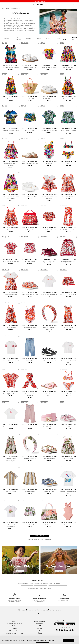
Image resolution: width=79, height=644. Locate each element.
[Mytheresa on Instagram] (65, 630)
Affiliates (39, 633)
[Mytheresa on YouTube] (67, 630)
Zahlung (14, 626)
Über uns (39, 619)
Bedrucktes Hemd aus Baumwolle (49, 130)
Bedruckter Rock (30, 525)
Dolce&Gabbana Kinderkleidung (41, 585)
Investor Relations (39, 631)
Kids (3, 9)
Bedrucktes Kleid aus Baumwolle (11, 67)
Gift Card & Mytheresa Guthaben (14, 624)
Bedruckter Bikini (68, 394)
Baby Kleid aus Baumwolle (68, 197)
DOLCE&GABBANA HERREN (45, 588)
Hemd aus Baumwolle (11, 492)
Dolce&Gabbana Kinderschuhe (27, 585)
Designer (7, 9)
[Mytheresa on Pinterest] (62, 630)
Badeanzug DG (68, 525)
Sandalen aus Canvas (49, 492)
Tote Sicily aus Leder (30, 230)
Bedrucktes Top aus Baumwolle (49, 230)
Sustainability (39, 624)
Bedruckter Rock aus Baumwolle (68, 294)
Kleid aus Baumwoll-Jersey (11, 294)
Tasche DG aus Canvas (49, 525)
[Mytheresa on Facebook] (59, 630)
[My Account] (74, 5)
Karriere (39, 628)
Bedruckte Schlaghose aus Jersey (68, 230)
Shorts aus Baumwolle (30, 492)
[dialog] (39, 640)
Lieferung (14, 628)
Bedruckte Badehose (30, 261)
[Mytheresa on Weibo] (70, 630)
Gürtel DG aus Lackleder (49, 427)
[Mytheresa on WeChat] (73, 630)
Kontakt (14, 621)
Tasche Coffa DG (30, 99)
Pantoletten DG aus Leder (49, 394)
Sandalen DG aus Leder (30, 67)
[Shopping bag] (77, 5)
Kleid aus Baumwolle (11, 99)
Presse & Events (39, 626)
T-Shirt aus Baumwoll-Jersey (49, 67)
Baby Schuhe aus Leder (30, 197)
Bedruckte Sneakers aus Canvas (30, 294)
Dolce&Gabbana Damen (33, 588)
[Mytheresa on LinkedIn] (57, 630)
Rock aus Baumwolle (68, 67)
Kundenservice (14, 619)
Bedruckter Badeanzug (30, 328)
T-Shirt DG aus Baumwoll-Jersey (11, 427)
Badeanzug (49, 164)
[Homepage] (39, 5)
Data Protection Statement (43, 642)
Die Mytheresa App (39, 621)
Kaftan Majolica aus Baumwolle (11, 394)
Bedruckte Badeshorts (30, 130)
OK (68, 640)
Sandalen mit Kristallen (49, 459)
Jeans (30, 427)
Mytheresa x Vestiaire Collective (14, 633)
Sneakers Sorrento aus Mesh (49, 361)
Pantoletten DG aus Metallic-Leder (30, 164)
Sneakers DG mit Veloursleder (68, 427)
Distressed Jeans (30, 361)
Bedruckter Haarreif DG (30, 459)
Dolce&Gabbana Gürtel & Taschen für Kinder (58, 585)
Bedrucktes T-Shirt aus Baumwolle (11, 261)
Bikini (68, 164)
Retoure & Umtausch (14, 631)
